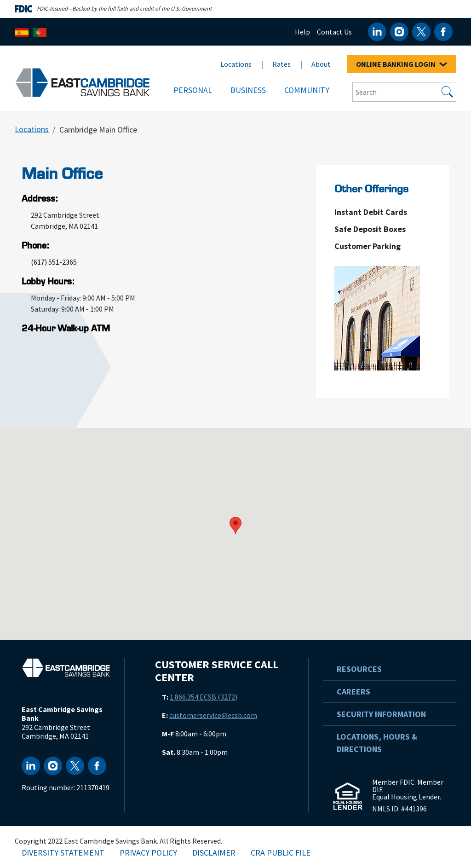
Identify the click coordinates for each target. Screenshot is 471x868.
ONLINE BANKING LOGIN (402, 64)
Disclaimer (214, 853)
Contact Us (334, 32)
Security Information (381, 714)
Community (307, 90)
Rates (281, 64)
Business (248, 90)
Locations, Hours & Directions (377, 743)
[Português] (40, 32)
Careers (353, 692)
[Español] (22, 32)
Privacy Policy (148, 853)
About (321, 64)
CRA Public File (281, 853)
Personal (193, 90)
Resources (359, 669)
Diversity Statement (63, 853)
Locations (236, 64)
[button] (235, 525)
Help (302, 32)
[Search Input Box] (396, 92)
